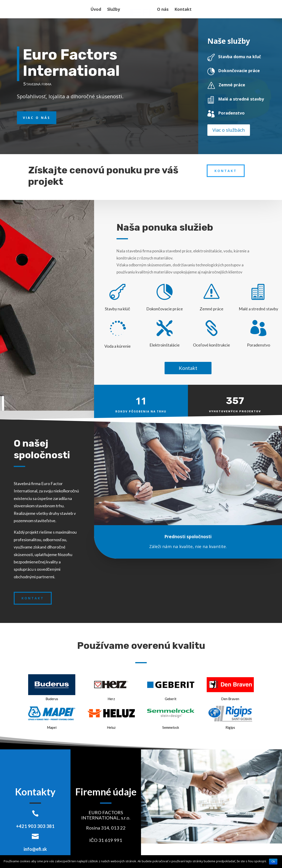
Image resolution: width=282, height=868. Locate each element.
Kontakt (182, 10)
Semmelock (171, 727)
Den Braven (230, 699)
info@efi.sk (35, 849)
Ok (273, 862)
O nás (162, 10)
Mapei (52, 727)
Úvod (97, 10)
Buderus (52, 699)
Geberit (171, 699)
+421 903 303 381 (35, 826)
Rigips (230, 727)
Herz (111, 699)
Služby (114, 10)
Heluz (111, 727)
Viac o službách (229, 130)
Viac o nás (37, 118)
